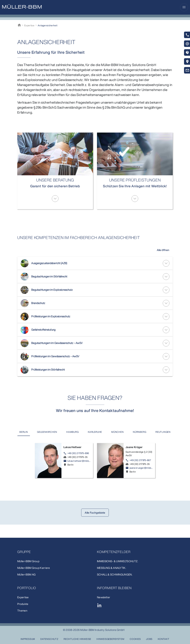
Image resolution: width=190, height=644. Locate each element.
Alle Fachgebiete (95, 526)
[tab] (36, 432)
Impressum (28, 639)
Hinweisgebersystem (110, 639)
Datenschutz (49, 639)
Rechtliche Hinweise (77, 639)
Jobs (149, 639)
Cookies (135, 639)
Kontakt (164, 639)
